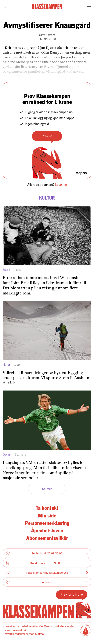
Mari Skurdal (37, 634)
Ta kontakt (47, 508)
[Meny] (89, 6)
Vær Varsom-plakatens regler (57, 626)
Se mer (47, 489)
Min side (47, 515)
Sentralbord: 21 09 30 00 (47, 553)
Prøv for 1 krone (72, 594)
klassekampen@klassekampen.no (47, 573)
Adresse (47, 582)
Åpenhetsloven (47, 530)
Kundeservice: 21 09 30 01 (47, 563)
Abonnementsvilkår (47, 538)
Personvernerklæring (47, 523)
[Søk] (4, 7)
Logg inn (61, 184)
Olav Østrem (47, 35)
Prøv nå (47, 136)
